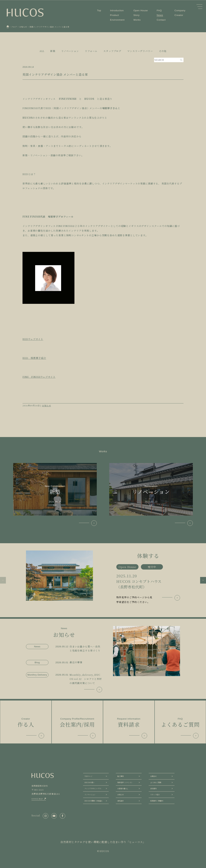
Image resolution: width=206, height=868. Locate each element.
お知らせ (46, 405)
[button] (3, 580)
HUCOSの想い (89, 782)
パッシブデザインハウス (93, 788)
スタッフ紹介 (155, 795)
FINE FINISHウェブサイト (39, 377)
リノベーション (90, 795)
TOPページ (88, 776)
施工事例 (120, 776)
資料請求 (120, 801)
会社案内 (153, 788)
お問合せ (153, 776)
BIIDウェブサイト (33, 339)
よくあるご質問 (156, 782)
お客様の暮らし (123, 788)
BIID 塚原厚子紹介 (34, 358)
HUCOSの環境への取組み (93, 801)
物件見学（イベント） (125, 782)
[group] (103, 577)
